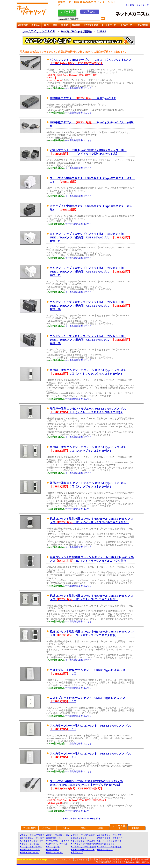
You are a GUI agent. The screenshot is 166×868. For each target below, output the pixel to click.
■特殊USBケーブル (54, 852)
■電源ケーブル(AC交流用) (32, 835)
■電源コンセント (79, 838)
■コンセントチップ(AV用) (83, 841)
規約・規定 (106, 859)
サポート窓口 (67, 13)
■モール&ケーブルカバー (83, 850)
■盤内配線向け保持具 (30, 850)
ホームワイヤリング (63, 859)
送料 (83, 828)
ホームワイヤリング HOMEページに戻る (81, 819)
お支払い (47, 828)
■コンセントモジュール (31, 847)
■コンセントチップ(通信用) (110, 841)
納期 (101, 828)
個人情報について (122, 859)
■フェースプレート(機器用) (110, 847)
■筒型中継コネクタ (106, 844)
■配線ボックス (52, 850)
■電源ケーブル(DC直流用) (83, 835)
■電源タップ (77, 852)
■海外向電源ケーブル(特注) (33, 838)
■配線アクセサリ (105, 850)
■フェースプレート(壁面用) (84, 847)
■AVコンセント (53, 847)
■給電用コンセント (54, 838)
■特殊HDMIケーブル (30, 852)
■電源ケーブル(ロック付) (57, 835)
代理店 (65, 828)
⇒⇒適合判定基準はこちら (78, 88)
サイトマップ (142, 5)
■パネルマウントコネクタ (57, 841)
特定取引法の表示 (141, 859)
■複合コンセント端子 (30, 844)
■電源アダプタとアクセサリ (110, 838)
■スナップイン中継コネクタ (84, 844)
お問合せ (90, 12)
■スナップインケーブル (56, 844)
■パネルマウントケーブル (32, 841)
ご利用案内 (29, 828)
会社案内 (130, 5)
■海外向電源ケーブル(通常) (110, 835)
